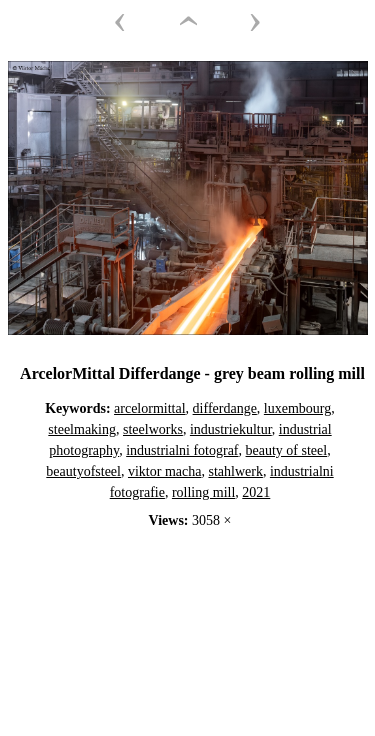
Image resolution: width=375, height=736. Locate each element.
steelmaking (82, 429)
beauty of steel (287, 450)
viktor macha (164, 471)
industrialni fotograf (182, 450)
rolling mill (203, 492)
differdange (225, 408)
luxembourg (297, 408)
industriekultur (231, 429)
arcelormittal (150, 408)
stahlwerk (235, 471)
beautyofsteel (83, 471)
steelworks (153, 429)
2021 (256, 492)
